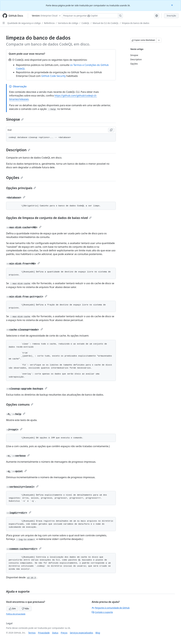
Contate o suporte (102, 612)
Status (55, 633)
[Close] (172, 5)
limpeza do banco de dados (136, 23)
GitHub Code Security (53, 76)
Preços (64, 633)
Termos (32, 633)
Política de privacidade (16, 614)
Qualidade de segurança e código (24, 23)
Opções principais (21, 188)
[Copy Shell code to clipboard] (111, 130)
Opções (15, 177)
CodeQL (85, 23)
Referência (49, 23)
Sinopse (15, 119)
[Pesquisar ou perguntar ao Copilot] (92, 16)
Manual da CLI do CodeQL (106, 23)
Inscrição (171, 16)
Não (25, 608)
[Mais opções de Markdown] (159, 40)
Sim (12, 608)
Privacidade (44, 633)
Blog (98, 633)
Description (18, 150)
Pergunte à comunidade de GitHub (111, 608)
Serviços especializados (81, 633)
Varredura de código (68, 23)
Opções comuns (20, 404)
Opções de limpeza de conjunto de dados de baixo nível (49, 218)
